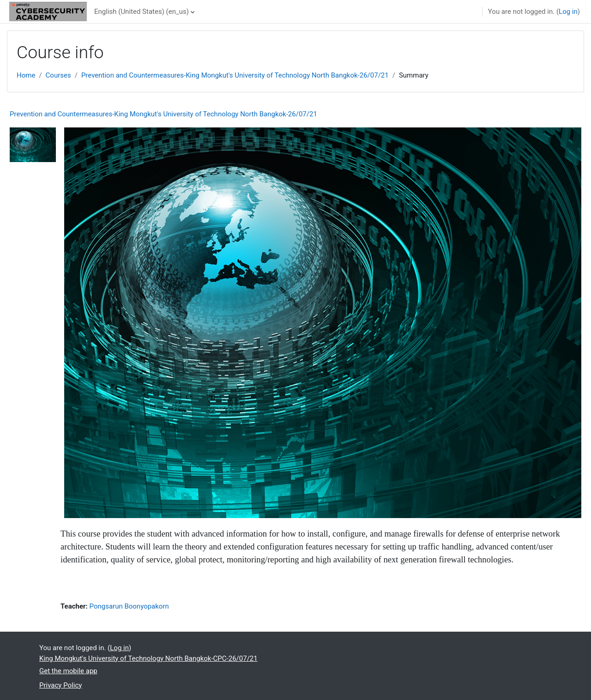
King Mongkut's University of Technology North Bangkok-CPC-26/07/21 (148, 658)
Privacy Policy (60, 685)
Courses (58, 75)
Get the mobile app (68, 671)
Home (26, 75)
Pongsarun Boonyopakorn (129, 606)
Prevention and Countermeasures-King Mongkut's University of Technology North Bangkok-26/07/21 (235, 75)
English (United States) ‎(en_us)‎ (142, 12)
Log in (568, 12)
